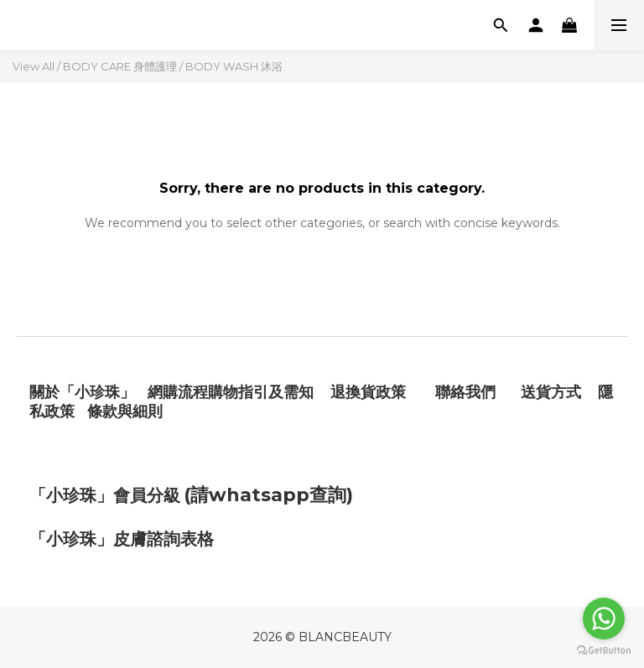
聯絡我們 (467, 392)
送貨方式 (551, 392)
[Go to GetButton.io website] (604, 651)
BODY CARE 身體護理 (120, 66)
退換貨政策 (368, 392)
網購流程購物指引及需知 (231, 392)
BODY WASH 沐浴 (234, 66)
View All (34, 66)
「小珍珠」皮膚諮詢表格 (122, 539)
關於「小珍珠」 (82, 392)
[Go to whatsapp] (604, 619)
